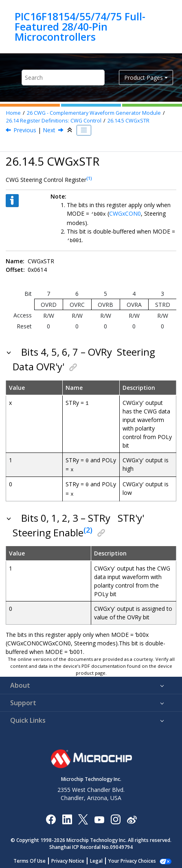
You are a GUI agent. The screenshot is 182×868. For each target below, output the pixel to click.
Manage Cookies (132, 858)
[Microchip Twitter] (83, 817)
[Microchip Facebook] (51, 817)
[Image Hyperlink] (99, 817)
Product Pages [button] (144, 78)
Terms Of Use (34, 858)
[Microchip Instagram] (115, 817)
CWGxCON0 (125, 213)
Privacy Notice (72, 858)
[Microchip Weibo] (132, 817)
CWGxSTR (128, 121)
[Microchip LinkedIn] (67, 817)
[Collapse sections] (70, 130)
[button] (10, 351)
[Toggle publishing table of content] (84, 130)
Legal (101, 858)
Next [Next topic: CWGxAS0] (49, 130)
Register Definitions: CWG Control (54, 121)
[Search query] (63, 78)
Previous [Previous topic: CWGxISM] (25, 130)
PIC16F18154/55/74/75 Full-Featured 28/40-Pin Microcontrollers (80, 27)
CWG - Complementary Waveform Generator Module (94, 113)
